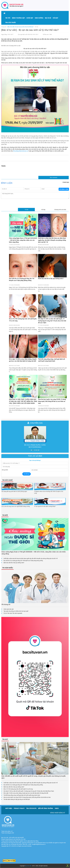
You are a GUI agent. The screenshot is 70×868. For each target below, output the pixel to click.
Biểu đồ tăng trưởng (46, 808)
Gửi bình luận (64, 189)
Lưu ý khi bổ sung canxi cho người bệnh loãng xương (16, 506)
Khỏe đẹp (30, 18)
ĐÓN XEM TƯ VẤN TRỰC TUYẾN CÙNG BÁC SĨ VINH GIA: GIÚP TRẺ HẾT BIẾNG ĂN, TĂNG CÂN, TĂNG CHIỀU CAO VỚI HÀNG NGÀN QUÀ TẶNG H (23, 401)
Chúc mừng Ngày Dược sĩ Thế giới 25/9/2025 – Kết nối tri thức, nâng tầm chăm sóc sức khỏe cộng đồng (23, 240)
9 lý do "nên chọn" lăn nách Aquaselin (13, 613)
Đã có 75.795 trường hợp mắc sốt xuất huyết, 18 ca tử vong (23, 320)
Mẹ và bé (48, 18)
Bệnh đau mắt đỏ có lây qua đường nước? (51, 278)
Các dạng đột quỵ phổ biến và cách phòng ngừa (14, 491)
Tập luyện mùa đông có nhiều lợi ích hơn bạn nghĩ (16, 611)
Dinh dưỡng (39, 18)
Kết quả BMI (5, 470)
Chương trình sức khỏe (60, 210)
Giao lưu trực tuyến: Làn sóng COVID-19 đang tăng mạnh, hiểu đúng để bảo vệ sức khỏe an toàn (52, 401)
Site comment (54, 178)
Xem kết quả (27, 474)
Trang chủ (4, 27)
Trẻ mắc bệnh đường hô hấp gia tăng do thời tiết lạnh (17, 799)
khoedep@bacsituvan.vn (21, 151)
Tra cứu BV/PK (31, 808)
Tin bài (26, 210)
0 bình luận (66, 182)
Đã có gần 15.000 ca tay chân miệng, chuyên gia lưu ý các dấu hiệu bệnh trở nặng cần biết (23, 360)
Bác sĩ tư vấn (28, 866)
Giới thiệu (9, 808)
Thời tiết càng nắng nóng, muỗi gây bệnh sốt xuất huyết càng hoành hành (51, 360)
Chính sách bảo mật (9, 609)
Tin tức (8, 18)
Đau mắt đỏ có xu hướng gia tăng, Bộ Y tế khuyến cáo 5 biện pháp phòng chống (22, 279)
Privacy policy (19, 808)
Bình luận (7, 183)
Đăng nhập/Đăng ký (58, 813)
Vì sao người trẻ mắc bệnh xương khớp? (45, 506)
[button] (18, 18)
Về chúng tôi (6, 604)
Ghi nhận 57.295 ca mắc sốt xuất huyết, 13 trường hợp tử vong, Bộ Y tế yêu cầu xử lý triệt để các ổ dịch (52, 321)
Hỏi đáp (55, 18)
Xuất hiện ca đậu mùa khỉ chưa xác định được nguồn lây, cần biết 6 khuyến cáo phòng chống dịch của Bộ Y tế (52, 240)
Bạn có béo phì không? (35, 460)
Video (57, 808)
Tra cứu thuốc (11, 22)
